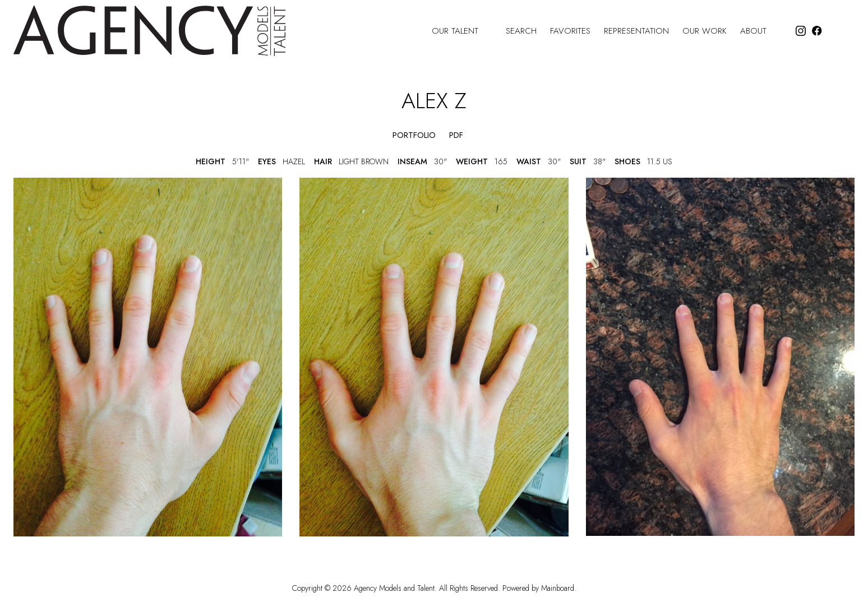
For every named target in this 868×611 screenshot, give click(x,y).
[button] (372, 135)
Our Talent (462, 31)
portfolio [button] (414, 135)
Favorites (570, 31)
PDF (456, 135)
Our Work (705, 31)
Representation (636, 31)
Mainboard (558, 588)
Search (521, 31)
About (760, 31)
